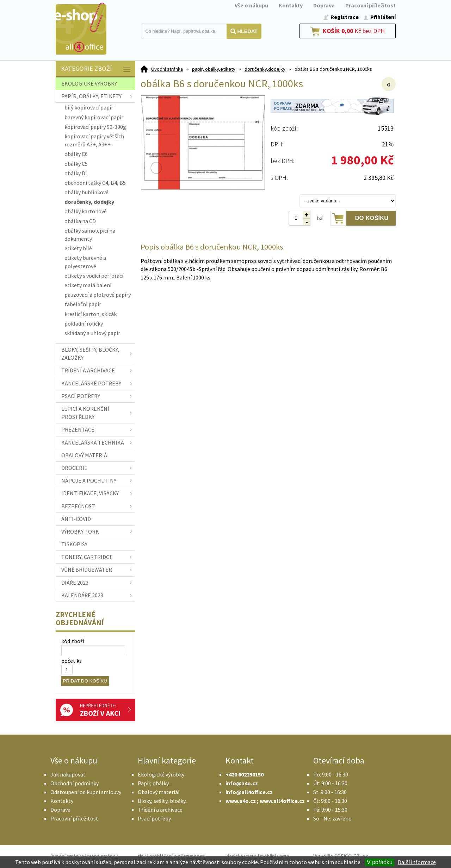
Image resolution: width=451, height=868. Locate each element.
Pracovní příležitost (370, 5)
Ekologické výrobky (161, 774)
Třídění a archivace (160, 810)
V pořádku (380, 862)
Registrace (345, 17)
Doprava (324, 5)
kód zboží (73, 641)
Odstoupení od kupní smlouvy (86, 792)
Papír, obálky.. (154, 783)
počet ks (72, 661)
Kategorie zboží (96, 69)
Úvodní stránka (167, 69)
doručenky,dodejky (265, 69)
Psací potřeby (154, 818)
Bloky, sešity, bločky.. (163, 801)
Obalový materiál (159, 792)
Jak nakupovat (68, 774)
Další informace (417, 862)
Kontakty (291, 5)
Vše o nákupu (251, 5)
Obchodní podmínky (75, 783)
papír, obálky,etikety (214, 69)
